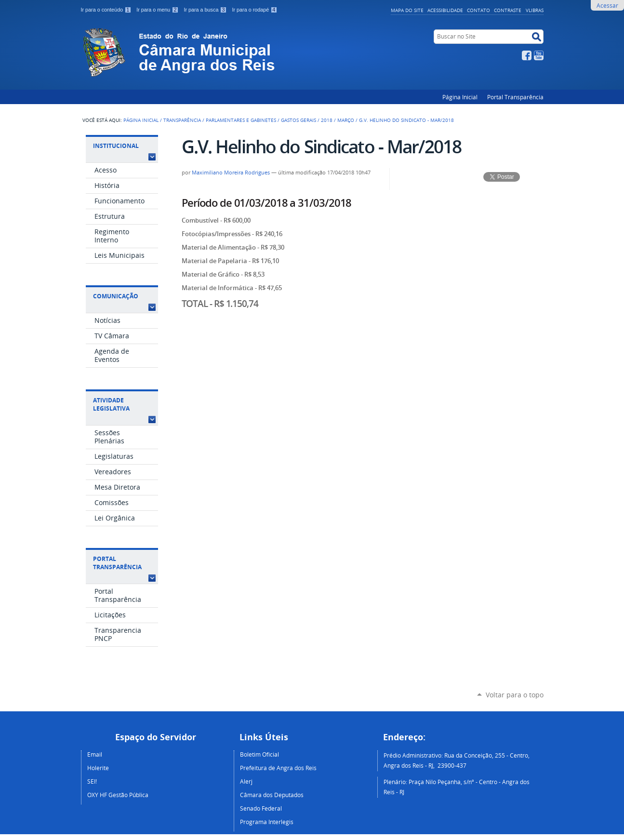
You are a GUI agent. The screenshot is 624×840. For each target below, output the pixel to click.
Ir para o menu (158, 10)
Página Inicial (460, 97)
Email (95, 754)
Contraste (508, 10)
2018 (327, 120)
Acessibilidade (445, 10)
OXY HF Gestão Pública (118, 795)
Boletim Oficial (259, 754)
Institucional (116, 146)
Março (346, 120)
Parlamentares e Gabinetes (241, 120)
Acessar (607, 5)
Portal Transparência (515, 97)
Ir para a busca (206, 10)
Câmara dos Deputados (272, 795)
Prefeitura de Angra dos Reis (278, 768)
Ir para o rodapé (254, 10)
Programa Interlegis (267, 822)
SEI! (92, 781)
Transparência (182, 120)
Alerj (246, 781)
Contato (478, 10)
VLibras (535, 10)
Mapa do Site (407, 10)
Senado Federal (261, 808)
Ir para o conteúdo (107, 10)
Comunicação (116, 296)
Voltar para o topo (515, 695)
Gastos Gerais (299, 120)
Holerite (98, 768)
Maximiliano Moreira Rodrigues (231, 173)
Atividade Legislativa (111, 404)
